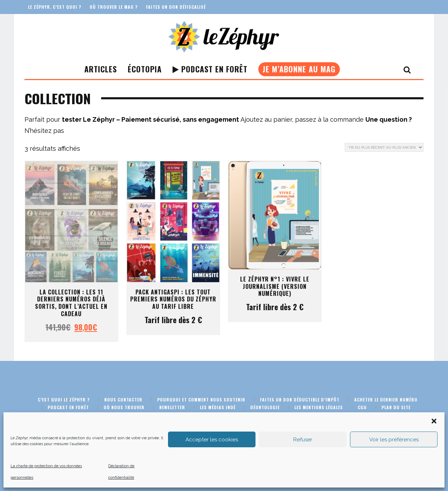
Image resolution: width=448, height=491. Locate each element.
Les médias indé (218, 407)
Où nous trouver (124, 407)
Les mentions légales (319, 407)
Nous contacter (123, 400)
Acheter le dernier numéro (386, 400)
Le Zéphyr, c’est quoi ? (55, 7)
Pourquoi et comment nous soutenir (201, 400)
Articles (101, 69)
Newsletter (172, 407)
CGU (362, 407)
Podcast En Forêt (210, 69)
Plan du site (396, 407)
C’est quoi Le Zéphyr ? (64, 400)
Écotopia (145, 69)
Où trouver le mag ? (114, 7)
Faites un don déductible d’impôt (300, 400)
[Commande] (384, 147)
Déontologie (265, 407)
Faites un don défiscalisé (176, 7)
